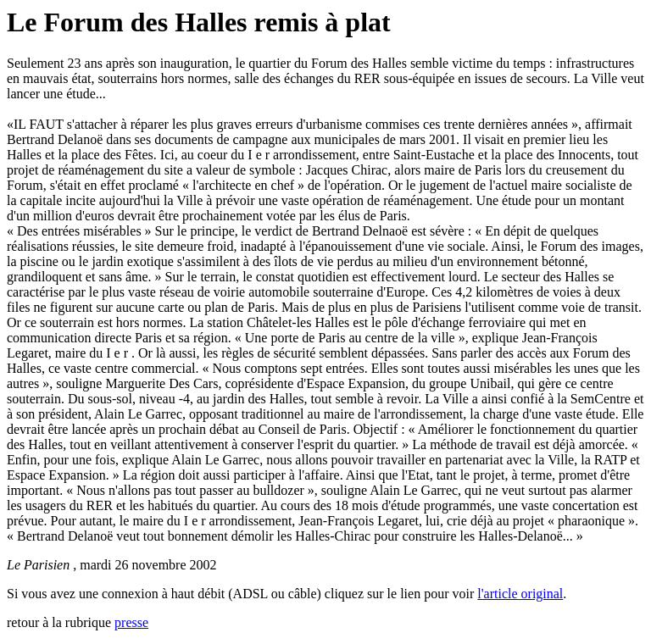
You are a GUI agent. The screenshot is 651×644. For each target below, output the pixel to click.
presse (131, 622)
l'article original (520, 594)
